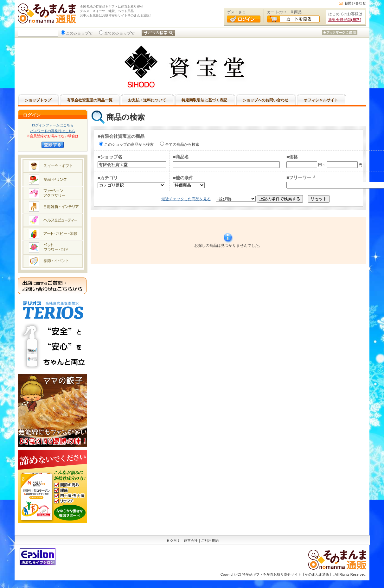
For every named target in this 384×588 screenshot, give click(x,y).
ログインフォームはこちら (53, 125)
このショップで (79, 33)
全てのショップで (119, 33)
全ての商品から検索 (182, 144)
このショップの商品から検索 (128, 144)
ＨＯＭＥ (173, 540)
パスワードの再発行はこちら (53, 131)
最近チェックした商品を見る (186, 199)
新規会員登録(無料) (345, 20)
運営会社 (191, 540)
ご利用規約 (210, 540)
